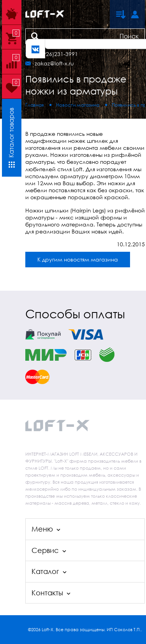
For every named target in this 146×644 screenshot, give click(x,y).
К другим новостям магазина (78, 259)
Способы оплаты (75, 314)
